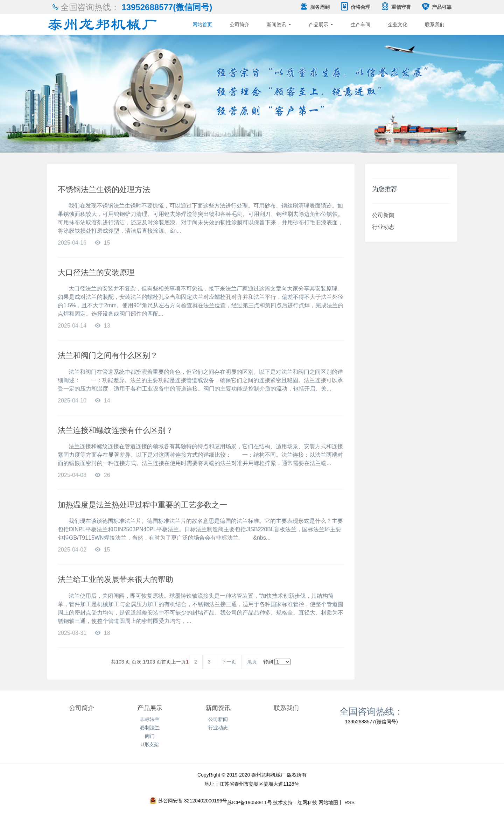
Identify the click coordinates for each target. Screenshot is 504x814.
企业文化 (398, 24)
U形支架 (149, 744)
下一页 (229, 662)
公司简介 (239, 24)
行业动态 (383, 227)
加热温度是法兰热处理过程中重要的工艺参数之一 (142, 505)
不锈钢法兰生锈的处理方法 (104, 190)
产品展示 (321, 24)
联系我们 (435, 24)
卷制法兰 (150, 728)
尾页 (252, 662)
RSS (349, 802)
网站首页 (202, 24)
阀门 (150, 736)
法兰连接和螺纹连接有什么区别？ (115, 430)
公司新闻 (383, 215)
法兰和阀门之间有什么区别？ (108, 355)
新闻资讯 (279, 24)
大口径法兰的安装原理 (96, 272)
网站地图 (328, 802)
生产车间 (360, 24)
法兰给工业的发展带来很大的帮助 (115, 579)
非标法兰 (150, 719)
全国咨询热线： (371, 711)
